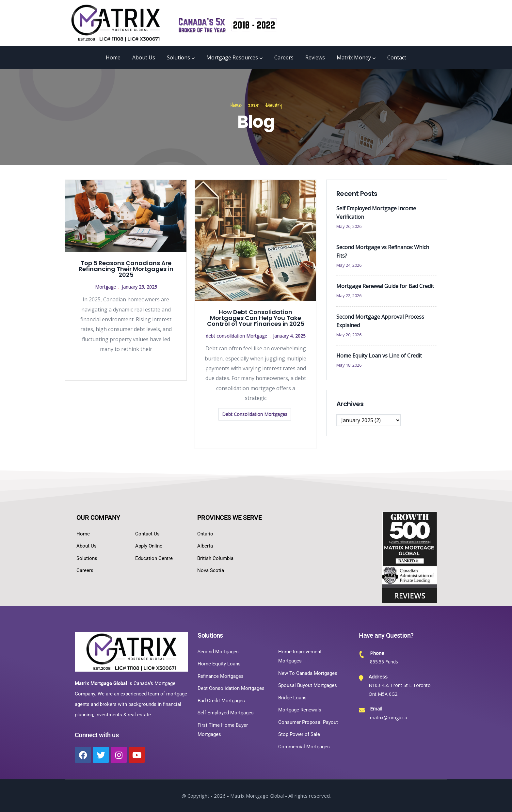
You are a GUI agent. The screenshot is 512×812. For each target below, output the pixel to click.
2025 (253, 105)
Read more (126, 366)
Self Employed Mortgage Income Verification (376, 213)
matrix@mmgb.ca (389, 717)
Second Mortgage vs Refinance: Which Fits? (383, 251)
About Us (144, 57)
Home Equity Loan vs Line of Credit (379, 356)
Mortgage (105, 287)
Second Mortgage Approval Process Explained (380, 321)
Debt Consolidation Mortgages (255, 414)
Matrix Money (356, 57)
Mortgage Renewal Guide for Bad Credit (385, 286)
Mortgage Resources (234, 57)
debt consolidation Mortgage (236, 336)
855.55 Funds (384, 662)
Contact (397, 57)
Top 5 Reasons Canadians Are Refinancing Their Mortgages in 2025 (126, 269)
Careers (284, 57)
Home (113, 57)
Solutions (181, 57)
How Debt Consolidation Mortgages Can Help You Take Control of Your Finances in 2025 (256, 318)
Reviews (315, 57)
